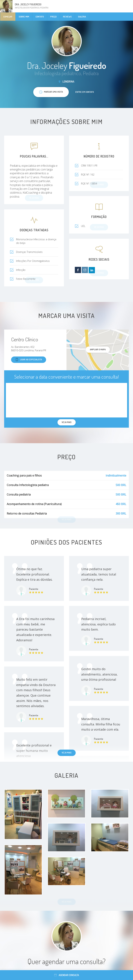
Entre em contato (85, 92)
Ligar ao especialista (29, 360)
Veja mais (67, 753)
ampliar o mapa (98, 349)
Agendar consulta (67, 975)
